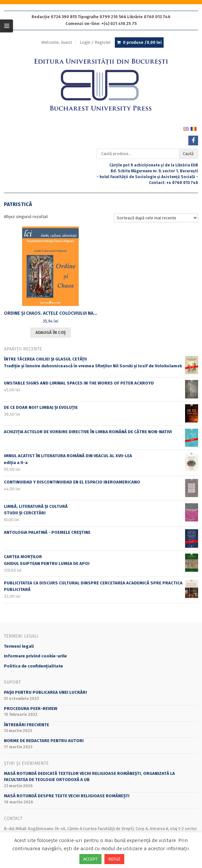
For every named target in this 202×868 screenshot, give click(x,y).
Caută (188, 154)
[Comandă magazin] (156, 218)
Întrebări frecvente (27, 725)
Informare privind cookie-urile (35, 656)
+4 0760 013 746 (182, 183)
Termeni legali (19, 646)
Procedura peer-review (31, 709)
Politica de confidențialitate (34, 666)
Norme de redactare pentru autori (44, 741)
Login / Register (95, 42)
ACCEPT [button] (90, 859)
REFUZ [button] (114, 859)
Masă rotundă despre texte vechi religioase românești (67, 796)
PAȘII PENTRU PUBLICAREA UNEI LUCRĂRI (45, 692)
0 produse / (142, 43)
